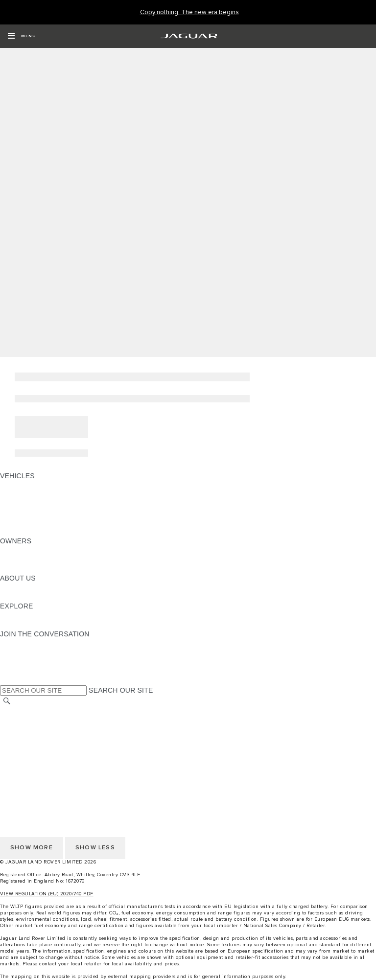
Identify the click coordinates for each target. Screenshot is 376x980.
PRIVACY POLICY (29, 748)
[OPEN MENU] (22, 36)
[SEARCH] (7, 701)
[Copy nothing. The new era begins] (189, 12)
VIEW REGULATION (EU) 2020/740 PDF (47, 894)
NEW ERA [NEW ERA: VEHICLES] (16, 532)
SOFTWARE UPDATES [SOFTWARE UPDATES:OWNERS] (37, 569)
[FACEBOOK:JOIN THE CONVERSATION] (23, 671)
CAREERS (17, 721)
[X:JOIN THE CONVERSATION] (7, 680)
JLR (6, 587)
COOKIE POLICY (27, 758)
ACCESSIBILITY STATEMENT (48, 767)
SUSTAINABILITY (28, 597)
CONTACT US (23, 739)
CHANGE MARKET (31, 711)
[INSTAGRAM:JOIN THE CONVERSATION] (24, 643)
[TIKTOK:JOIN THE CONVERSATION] (16, 653)
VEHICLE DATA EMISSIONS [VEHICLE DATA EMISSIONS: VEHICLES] (45, 522)
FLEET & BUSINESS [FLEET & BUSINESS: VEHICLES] (33, 513)
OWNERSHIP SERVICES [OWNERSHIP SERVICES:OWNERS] (40, 550)
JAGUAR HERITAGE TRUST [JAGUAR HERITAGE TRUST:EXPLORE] (46, 625)
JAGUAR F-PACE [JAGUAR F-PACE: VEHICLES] (28, 485)
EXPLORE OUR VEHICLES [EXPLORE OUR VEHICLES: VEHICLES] (44, 494)
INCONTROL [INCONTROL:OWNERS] (21, 560)
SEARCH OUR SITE (121, 690)
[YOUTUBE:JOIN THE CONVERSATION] (21, 662)
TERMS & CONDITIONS (39, 730)
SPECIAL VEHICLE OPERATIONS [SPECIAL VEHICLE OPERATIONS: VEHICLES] (54, 504)
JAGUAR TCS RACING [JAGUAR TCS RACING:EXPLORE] (37, 615)
